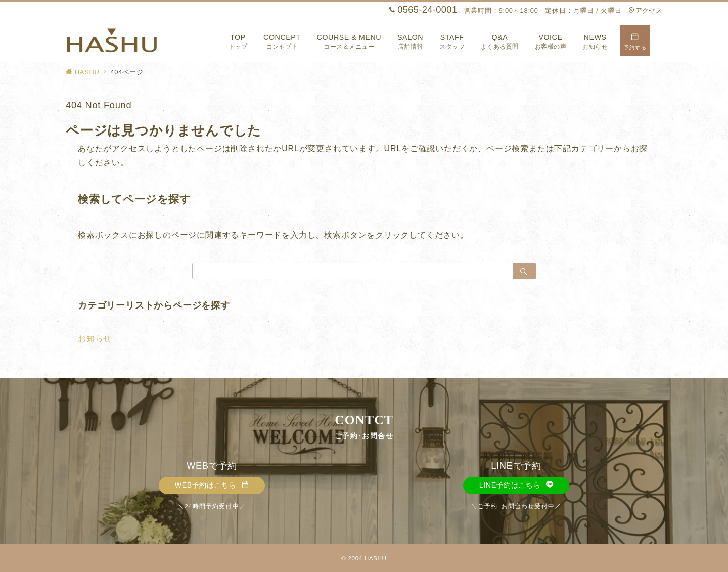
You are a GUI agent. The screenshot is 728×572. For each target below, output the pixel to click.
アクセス (645, 10)
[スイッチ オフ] (635, 40)
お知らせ (95, 339)
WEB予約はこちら (212, 485)
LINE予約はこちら (516, 485)
